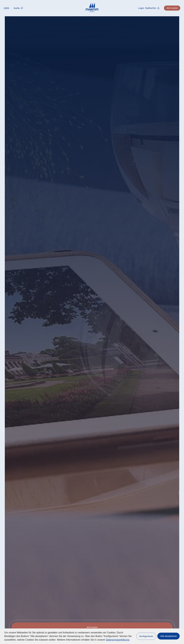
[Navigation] (6, 8)
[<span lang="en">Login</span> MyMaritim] (149, 8)
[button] (146, 636)
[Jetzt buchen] (172, 8)
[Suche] (18, 8)
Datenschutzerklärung (118, 640)
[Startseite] (92, 7)
